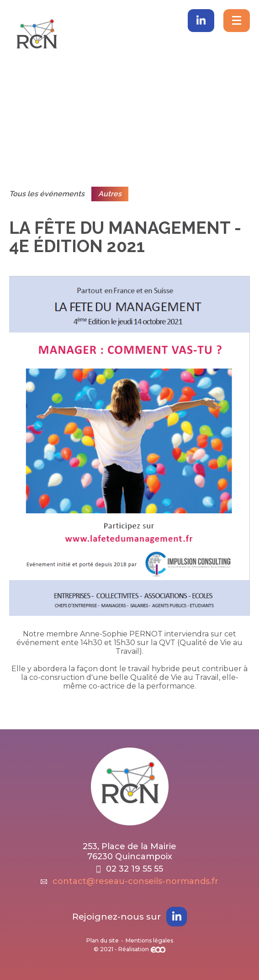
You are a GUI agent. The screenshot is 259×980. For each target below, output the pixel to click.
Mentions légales (149, 940)
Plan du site (103, 940)
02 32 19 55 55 (130, 869)
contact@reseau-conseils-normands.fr (129, 881)
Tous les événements (47, 194)
